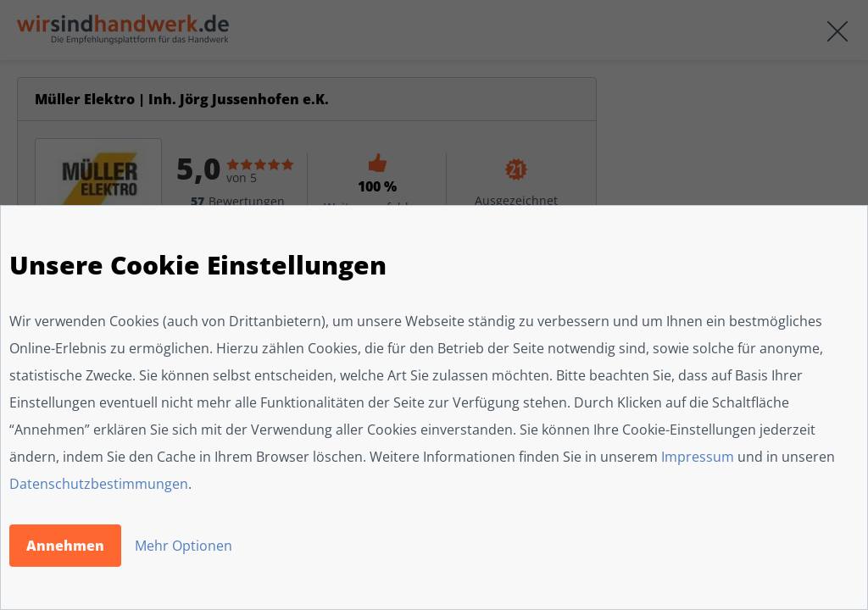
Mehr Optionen (184, 546)
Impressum (698, 457)
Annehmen (65, 546)
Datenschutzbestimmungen (99, 484)
